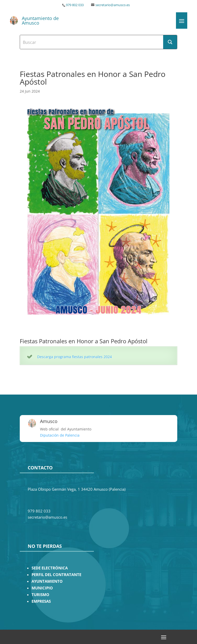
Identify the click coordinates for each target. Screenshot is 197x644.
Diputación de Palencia (60, 435)
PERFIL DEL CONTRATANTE (56, 575)
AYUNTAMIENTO (47, 581)
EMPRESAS (41, 601)
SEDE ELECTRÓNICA (50, 568)
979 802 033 (75, 5)
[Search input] (92, 42)
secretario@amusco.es (113, 5)
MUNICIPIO (42, 588)
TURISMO (40, 595)
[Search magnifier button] (170, 42)
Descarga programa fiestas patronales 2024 (75, 357)
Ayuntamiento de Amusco (40, 21)
